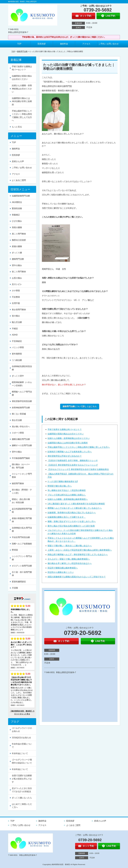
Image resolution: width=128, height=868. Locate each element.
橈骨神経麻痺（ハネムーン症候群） (22, 384)
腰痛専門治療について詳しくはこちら (80, 406)
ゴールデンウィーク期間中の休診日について (22, 761)
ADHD (15, 335)
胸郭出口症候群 (19, 240)
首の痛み (16, 316)
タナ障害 (16, 291)
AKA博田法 (17, 202)
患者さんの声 (18, 161)
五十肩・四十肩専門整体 (22, 574)
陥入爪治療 (17, 322)
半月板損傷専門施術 (21, 458)
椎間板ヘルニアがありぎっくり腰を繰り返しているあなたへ (75, 508)
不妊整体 (16, 297)
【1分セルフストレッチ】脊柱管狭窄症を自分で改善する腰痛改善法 (78, 469)
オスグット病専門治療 (22, 566)
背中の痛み (17, 265)
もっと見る (17, 127)
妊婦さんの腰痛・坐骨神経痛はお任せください (69, 438)
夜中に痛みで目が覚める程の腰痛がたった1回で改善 (71, 526)
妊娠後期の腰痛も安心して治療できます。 (67, 517)
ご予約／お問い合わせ (109, 44)
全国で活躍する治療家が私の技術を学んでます (22, 779)
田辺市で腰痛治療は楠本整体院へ (63, 568)
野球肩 (15, 550)
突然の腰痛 (17, 227)
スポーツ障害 (18, 433)
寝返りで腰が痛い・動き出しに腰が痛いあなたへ (70, 546)
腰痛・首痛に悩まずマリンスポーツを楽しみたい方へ (72, 521)
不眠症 (15, 329)
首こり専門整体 (19, 272)
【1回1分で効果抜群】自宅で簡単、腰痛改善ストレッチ (73, 461)
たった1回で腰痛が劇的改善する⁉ (63, 482)
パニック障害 (18, 347)
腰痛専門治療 (22, 51)
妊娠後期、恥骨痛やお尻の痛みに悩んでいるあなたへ (72, 513)
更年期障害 (17, 354)
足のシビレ (17, 284)
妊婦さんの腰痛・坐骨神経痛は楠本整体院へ (68, 499)
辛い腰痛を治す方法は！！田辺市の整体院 (67, 490)
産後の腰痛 (17, 246)
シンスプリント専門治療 (22, 558)
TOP (19, 44)
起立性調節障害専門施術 (22, 510)
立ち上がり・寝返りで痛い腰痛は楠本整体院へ (69, 559)
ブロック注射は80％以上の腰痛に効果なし (67, 495)
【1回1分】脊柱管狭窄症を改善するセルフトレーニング (73, 465)
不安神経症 (17, 341)
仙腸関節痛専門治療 (21, 196)
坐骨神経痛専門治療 (21, 408)
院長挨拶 (42, 44)
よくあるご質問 (19, 180)
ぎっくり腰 (17, 253)
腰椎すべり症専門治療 (22, 445)
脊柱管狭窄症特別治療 (22, 401)
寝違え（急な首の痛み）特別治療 (21, 501)
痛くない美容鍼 (19, 414)
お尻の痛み (17, 278)
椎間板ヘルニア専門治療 (22, 393)
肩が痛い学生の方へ (21, 427)
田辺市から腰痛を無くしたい (61, 572)
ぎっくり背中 (18, 376)
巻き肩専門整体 (19, 310)
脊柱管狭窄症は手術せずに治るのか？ (65, 456)
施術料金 (64, 44)
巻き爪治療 (17, 420)
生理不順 (16, 303)
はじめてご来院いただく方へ (22, 806)
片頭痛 (15, 588)
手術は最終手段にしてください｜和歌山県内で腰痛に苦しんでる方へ (79, 447)
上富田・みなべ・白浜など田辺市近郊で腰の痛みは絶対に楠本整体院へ (80, 550)
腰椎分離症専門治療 (21, 439)
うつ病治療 (17, 360)
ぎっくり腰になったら (22, 798)
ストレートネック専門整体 (22, 476)
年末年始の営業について (22, 746)
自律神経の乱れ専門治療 (22, 529)
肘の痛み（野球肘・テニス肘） (22, 491)
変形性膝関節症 (19, 582)
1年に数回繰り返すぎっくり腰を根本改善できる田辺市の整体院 (76, 504)
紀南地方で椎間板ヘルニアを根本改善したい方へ (70, 452)
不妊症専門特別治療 (21, 537)
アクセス (86, 44)
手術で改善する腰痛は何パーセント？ (65, 429)
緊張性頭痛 (17, 208)
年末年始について (20, 753)
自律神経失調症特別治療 (22, 368)
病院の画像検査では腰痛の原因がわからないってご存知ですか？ (77, 577)
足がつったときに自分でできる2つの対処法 (22, 790)
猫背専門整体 (18, 484)
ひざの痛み (17, 221)
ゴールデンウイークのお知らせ (22, 730)
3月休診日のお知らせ (21, 738)
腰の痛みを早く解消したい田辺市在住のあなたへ (70, 563)
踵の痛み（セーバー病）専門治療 (21, 466)
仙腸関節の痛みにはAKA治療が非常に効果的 (68, 443)
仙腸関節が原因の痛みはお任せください (66, 434)
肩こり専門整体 (19, 234)
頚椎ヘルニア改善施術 (22, 544)
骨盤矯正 (16, 215)
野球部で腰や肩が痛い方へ (60, 486)
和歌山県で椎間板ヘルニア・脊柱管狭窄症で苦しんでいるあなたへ (78, 555)
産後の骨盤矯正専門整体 (22, 520)
